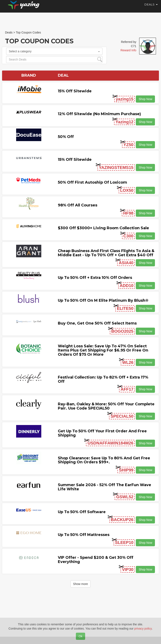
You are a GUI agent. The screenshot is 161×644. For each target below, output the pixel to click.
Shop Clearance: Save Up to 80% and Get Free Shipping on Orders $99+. (104, 460)
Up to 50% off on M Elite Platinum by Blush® (103, 300)
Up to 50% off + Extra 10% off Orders (95, 278)
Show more (81, 584)
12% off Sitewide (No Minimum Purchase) (99, 114)
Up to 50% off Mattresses (84, 535)
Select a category (54, 51)
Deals (151, 8)
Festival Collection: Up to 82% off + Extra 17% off (103, 379)
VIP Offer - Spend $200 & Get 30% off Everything (96, 560)
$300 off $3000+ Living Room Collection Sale (103, 228)
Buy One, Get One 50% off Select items (97, 323)
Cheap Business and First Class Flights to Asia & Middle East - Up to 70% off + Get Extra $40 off (106, 253)
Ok (80, 636)
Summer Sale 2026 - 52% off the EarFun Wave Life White (105, 487)
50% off (66, 137)
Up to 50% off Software (82, 512)
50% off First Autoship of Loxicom (92, 182)
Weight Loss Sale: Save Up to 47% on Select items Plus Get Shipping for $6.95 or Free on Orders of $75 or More (103, 350)
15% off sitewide (75, 91)
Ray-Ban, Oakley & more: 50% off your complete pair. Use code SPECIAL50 (106, 406)
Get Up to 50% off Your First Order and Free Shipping (102, 433)
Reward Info (128, 50)
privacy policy (143, 629)
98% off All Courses (78, 205)
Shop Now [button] (145, 99)
